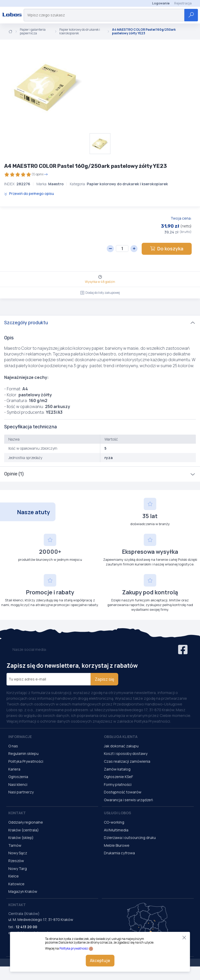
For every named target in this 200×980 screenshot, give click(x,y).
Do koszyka (167, 249)
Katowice (16, 884)
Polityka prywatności (74, 948)
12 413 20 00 (26, 927)
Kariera (14, 769)
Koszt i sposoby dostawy (126, 753)
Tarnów (15, 845)
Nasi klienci (18, 784)
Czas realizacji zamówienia (127, 761)
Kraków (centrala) (24, 830)
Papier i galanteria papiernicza (33, 32)
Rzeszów (16, 861)
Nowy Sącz (18, 853)
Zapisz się (104, 679)
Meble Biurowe (117, 845)
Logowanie (161, 3)
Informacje (20, 737)
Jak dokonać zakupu (121, 746)
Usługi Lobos (117, 813)
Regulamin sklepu (23, 753)
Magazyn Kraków (23, 891)
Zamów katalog (117, 769)
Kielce (14, 876)
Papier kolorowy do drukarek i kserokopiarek (80, 32)
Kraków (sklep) (21, 838)
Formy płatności (118, 784)
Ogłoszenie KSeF (118, 777)
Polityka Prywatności (26, 761)
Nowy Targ (18, 868)
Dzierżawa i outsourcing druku (130, 838)
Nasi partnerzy (21, 792)
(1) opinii (26, 174)
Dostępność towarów (123, 792)
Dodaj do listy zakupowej (100, 293)
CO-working (114, 822)
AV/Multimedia (116, 830)
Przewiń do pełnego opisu (29, 193)
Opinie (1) (14, 474)
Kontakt (17, 813)
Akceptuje (100, 960)
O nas (13, 746)
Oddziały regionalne (26, 822)
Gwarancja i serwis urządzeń (128, 800)
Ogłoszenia (18, 777)
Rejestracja (183, 3)
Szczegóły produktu (26, 323)
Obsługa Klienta (121, 737)
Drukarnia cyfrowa (119, 853)
